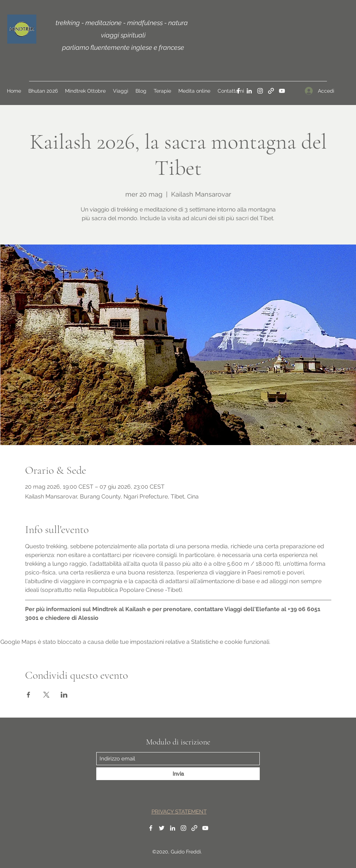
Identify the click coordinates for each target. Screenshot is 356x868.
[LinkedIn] (249, 91)
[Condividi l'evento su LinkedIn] (64, 695)
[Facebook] (238, 91)
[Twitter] (162, 828)
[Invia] (178, 774)
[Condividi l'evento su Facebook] (29, 695)
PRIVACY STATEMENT (179, 812)
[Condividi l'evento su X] (46, 695)
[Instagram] (260, 91)
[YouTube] (282, 91)
